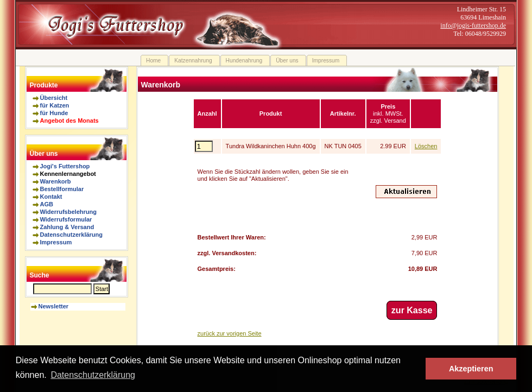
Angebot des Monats (69, 121)
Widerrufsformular (66, 219)
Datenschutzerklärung (72, 235)
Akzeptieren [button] (471, 369)
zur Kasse (412, 310)
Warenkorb (56, 181)
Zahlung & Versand (67, 227)
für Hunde (54, 113)
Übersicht (54, 98)
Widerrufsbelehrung (68, 212)
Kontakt (51, 197)
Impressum (56, 242)
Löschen (426, 146)
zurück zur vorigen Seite (230, 333)
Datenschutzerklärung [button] (93, 375)
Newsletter (54, 306)
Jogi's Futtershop (65, 166)
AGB (47, 204)
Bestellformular (62, 189)
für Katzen (55, 105)
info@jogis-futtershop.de (473, 26)
